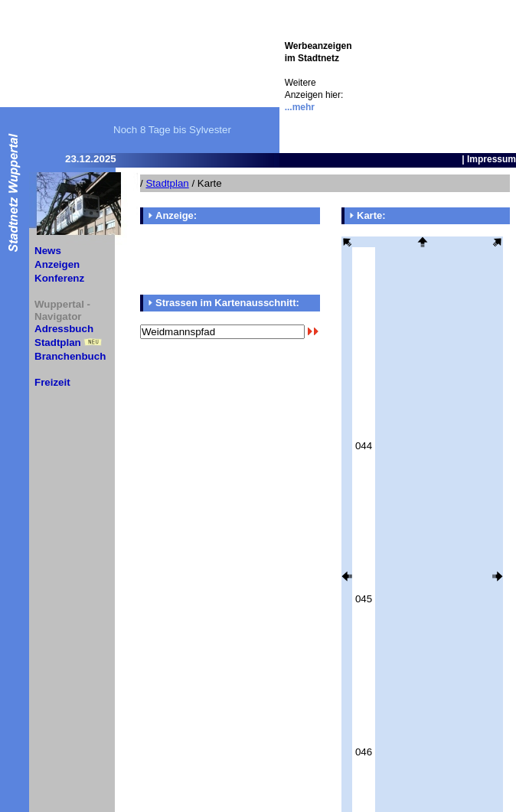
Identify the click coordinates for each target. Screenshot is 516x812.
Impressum (492, 159)
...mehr (300, 107)
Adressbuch (64, 329)
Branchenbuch (70, 356)
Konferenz (59, 278)
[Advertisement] (433, 77)
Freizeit (52, 382)
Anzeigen (57, 264)
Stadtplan (58, 342)
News (48, 251)
